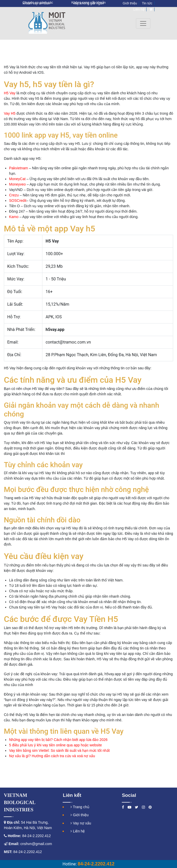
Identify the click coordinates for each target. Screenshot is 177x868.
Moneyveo (17, 184)
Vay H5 (10, 113)
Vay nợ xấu (81, 823)
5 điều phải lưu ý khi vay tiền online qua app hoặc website (55, 745)
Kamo (14, 217)
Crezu (14, 195)
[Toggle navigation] (143, 23)
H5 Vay (10, 93)
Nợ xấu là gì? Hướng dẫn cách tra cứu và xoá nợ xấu (52, 756)
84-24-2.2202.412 (36, 836)
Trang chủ (80, 807)
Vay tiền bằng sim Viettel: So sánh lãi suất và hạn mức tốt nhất (59, 750)
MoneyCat (17, 179)
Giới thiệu (79, 815)
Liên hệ (78, 831)
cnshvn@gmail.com (36, 844)
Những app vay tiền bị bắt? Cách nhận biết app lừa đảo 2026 (58, 740)
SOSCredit (18, 201)
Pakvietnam (18, 168)
